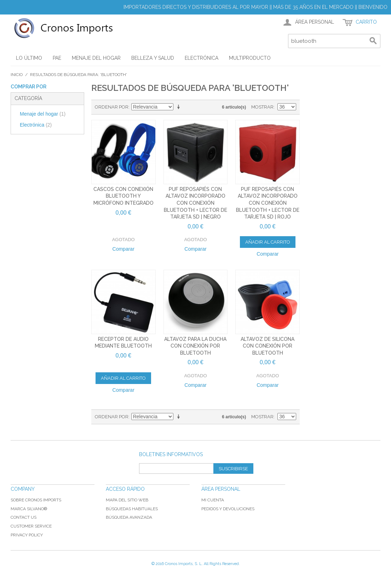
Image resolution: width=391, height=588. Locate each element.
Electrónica (36, 125)
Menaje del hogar (43, 114)
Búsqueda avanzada (129, 517)
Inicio (17, 75)
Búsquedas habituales (132, 509)
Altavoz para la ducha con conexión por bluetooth (195, 346)
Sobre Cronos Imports (36, 500)
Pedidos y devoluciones (228, 509)
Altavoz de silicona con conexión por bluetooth (268, 346)
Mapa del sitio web (127, 500)
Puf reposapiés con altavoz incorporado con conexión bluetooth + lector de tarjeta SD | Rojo (268, 203)
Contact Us (24, 517)
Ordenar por (112, 107)
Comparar (123, 249)
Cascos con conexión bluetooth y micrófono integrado (123, 196)
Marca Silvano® (29, 509)
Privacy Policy (27, 535)
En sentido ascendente (180, 107)
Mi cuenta (213, 500)
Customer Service (31, 526)
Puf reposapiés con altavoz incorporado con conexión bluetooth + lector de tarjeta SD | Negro (195, 203)
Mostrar (262, 107)
